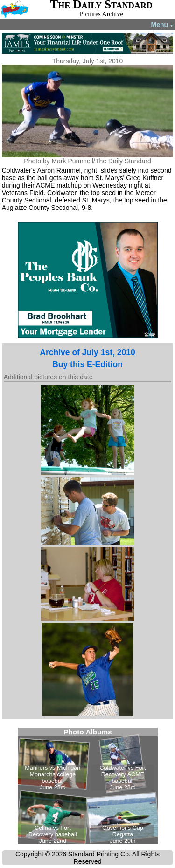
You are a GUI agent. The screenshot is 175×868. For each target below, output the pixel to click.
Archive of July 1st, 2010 (87, 352)
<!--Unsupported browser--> (88, 786)
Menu (162, 25)
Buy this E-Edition (87, 364)
